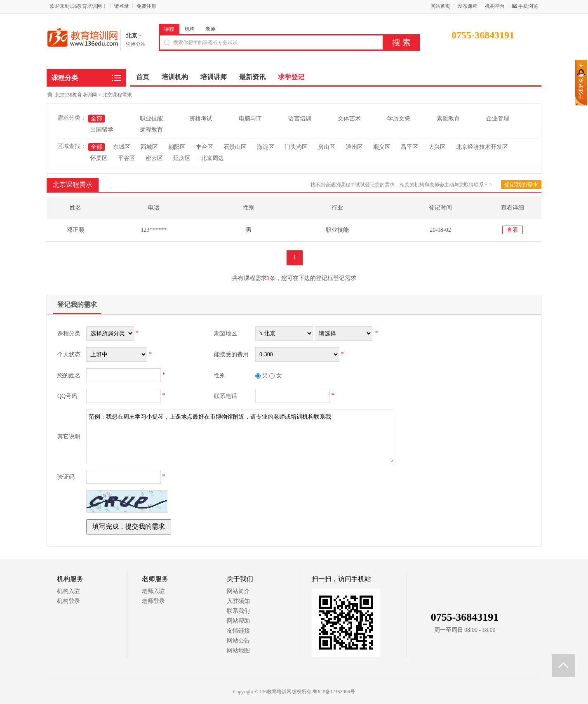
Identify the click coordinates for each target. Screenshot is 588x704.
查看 (513, 230)
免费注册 (146, 6)
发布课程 (468, 6)
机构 (190, 29)
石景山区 (235, 147)
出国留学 (102, 130)
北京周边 (212, 158)
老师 (210, 29)
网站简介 (238, 591)
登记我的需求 (521, 185)
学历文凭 (399, 119)
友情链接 (238, 631)
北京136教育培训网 (76, 95)
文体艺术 (349, 119)
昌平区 (409, 147)
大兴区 (437, 147)
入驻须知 (238, 601)
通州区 (354, 147)
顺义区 (382, 147)
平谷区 (127, 158)
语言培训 (300, 119)
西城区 (149, 147)
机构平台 (495, 6)
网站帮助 (238, 621)
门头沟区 (296, 147)
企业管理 (498, 119)
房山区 (327, 147)
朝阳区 (177, 147)
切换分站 (136, 44)
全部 (96, 119)
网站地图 (238, 651)
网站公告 (238, 641)
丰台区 (205, 147)
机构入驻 (68, 591)
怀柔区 (99, 158)
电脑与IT (250, 119)
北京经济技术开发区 (482, 147)
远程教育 (151, 130)
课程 (169, 29)
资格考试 (201, 119)
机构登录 (68, 601)
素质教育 (448, 119)
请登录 (122, 6)
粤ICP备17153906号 (334, 692)
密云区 (154, 158)
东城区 (122, 147)
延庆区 (182, 158)
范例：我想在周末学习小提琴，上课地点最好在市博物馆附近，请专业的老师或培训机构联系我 (240, 436)
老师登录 (153, 601)
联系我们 (238, 611)
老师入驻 (153, 591)
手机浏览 (528, 6)
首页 (143, 77)
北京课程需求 (117, 95)
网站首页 (440, 6)
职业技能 (151, 119)
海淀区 (266, 147)
